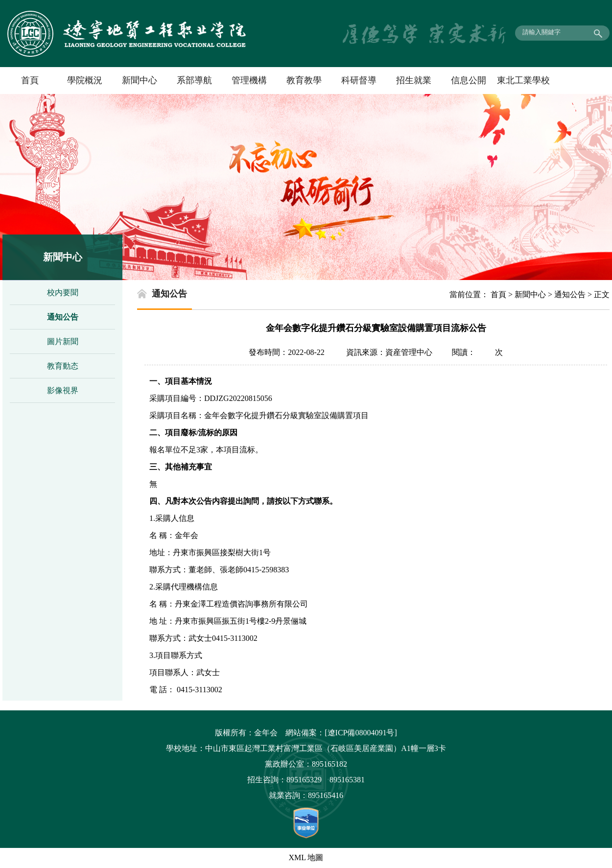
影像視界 (63, 390)
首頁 (30, 80)
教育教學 (304, 80)
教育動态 (63, 366)
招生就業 (414, 80)
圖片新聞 (63, 341)
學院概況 (85, 80)
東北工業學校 (523, 80)
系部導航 (194, 80)
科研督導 (359, 80)
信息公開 (469, 80)
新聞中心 (140, 80)
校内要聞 (63, 293)
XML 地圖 (306, 857)
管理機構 (249, 80)
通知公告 (63, 317)
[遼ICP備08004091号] (361, 733)
